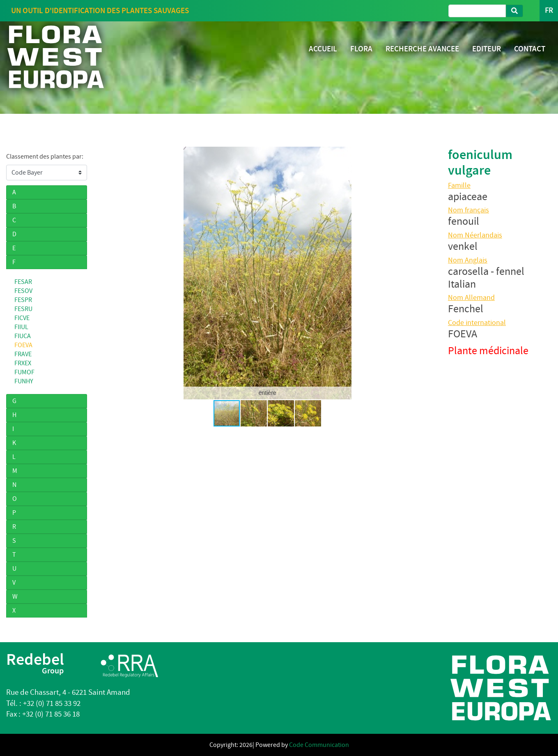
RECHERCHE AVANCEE (422, 49)
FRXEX (23, 363)
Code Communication (319, 745)
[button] (107, 273)
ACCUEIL (323, 49)
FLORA (361, 49)
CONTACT (530, 49)
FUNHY (24, 381)
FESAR (23, 282)
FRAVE (23, 354)
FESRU (23, 309)
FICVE (22, 318)
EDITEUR (487, 49)
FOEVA (23, 345)
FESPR (23, 300)
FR (549, 10)
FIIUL (21, 327)
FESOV (23, 291)
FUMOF (24, 372)
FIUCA (23, 336)
